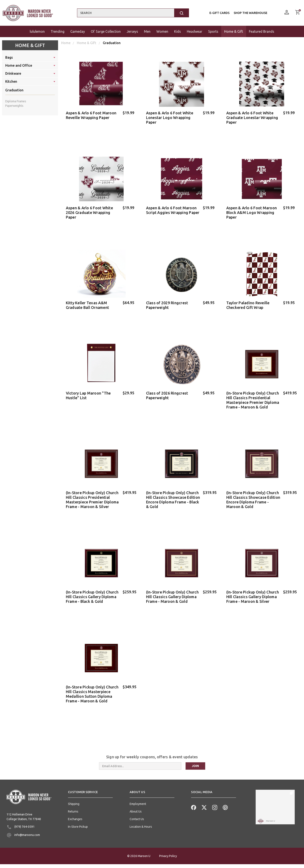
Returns (73, 801)
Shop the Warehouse (250, 13)
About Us (136, 801)
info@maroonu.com (23, 825)
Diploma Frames (16, 101)
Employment (138, 794)
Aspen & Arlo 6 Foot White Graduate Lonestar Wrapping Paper (252, 118)
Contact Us (137, 809)
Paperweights (14, 106)
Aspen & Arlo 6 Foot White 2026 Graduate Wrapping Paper (89, 211)
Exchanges (75, 809)
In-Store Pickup (78, 817)
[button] (90, 784)
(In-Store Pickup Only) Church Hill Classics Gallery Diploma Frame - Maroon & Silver (253, 589)
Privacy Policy (168, 860)
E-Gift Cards (219, 13)
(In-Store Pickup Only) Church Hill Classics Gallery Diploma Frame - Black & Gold (92, 589)
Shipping (74, 794)
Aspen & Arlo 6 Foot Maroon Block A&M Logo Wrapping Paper (252, 211)
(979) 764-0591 (21, 817)
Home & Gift (30, 45)
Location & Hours (141, 817)
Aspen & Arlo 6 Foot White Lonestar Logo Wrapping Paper (170, 118)
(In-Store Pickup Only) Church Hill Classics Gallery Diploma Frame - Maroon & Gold (172, 589)
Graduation (14, 90)
